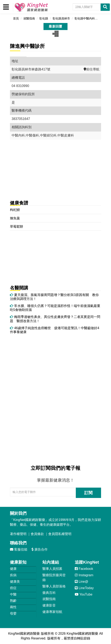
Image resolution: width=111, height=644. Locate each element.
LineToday (84, 588)
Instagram (84, 575)
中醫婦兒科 (48, 135)
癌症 (13, 588)
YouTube (84, 594)
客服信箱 (19, 549)
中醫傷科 (32, 135)
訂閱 (88, 493)
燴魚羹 (15, 218)
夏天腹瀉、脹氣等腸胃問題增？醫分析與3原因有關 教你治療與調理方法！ (54, 297)
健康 (13, 569)
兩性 (13, 607)
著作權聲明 (18, 534)
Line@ (81, 582)
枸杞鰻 (15, 210)
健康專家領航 (52, 612)
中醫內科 (18, 135)
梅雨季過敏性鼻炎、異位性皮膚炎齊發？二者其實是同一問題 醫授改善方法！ (55, 319)
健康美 (15, 582)
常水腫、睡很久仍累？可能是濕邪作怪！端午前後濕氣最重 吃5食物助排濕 (55, 308)
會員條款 (37, 534)
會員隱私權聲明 (60, 534)
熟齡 (13, 601)
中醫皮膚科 (66, 135)
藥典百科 (49, 593)
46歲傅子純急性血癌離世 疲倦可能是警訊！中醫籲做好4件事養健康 (55, 330)
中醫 (13, 594)
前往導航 (92, 69)
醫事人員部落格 (54, 586)
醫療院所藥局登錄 (54, 578)
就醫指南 (49, 599)
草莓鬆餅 (17, 227)
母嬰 (13, 613)
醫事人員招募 (52, 569)
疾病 (13, 575)
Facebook (84, 569)
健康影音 (49, 605)
